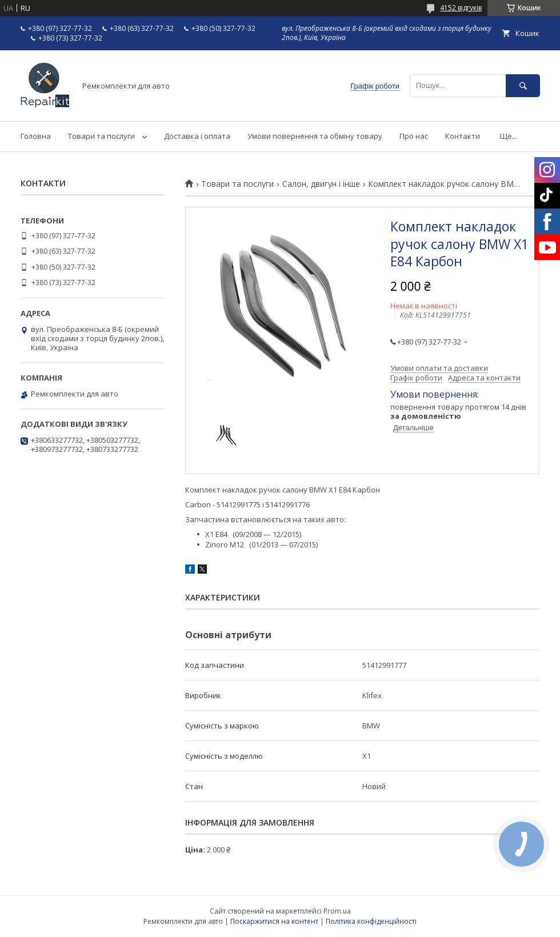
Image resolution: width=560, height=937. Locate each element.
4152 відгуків (461, 8)
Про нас (414, 136)
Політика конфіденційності (371, 921)
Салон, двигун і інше (321, 184)
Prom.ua (337, 911)
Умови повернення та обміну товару (315, 136)
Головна (36, 136)
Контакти (463, 136)
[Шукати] (523, 85)
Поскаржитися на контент (274, 921)
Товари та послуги (101, 136)
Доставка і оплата (197, 136)
